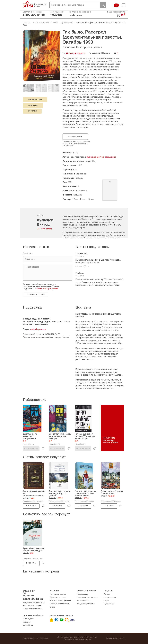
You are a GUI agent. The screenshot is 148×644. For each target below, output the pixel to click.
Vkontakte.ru (28, 625)
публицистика (35, 100)
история (32, 111)
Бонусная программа (86, 604)
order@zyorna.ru (75, 15)
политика (33, 105)
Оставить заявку (75, 137)
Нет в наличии (31, 449)
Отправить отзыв (36, 295)
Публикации (109, 604)
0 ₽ (116, 6)
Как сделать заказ (58, 594)
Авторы (107, 594)
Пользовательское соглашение (78, 639)
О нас (52, 607)
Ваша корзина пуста (116, 12)
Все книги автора (45, 229)
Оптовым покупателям (59, 604)
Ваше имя (28, 253)
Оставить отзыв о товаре (87, 597)
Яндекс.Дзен (28, 619)
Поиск (103, 5)
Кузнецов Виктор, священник (82, 47)
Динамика (44, 638)
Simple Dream (119, 638)
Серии (106, 601)
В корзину (31, 506)
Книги (35, 23)
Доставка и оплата (58, 597)
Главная (27, 23)
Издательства (110, 597)
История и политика (49, 23)
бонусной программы (48, 289)
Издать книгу (82, 594)
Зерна (28, 4)
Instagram (27, 622)
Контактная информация (60, 601)
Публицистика (67, 23)
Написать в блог (84, 601)
